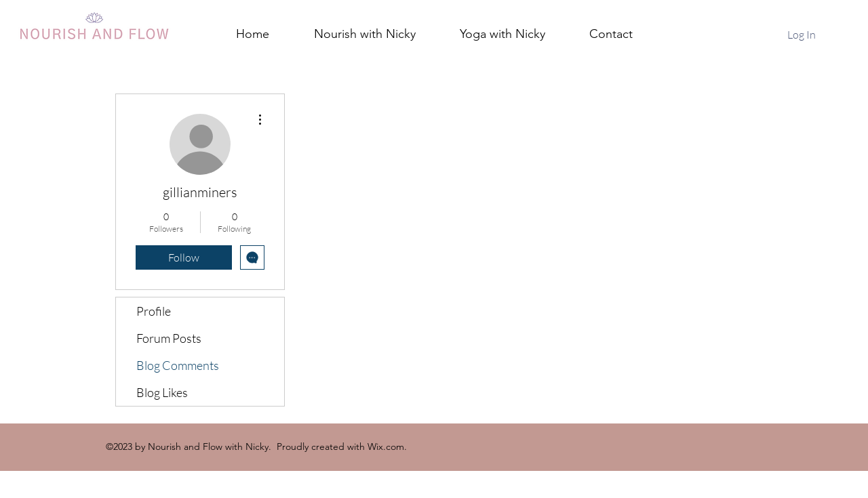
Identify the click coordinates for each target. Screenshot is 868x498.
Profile (154, 311)
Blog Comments (178, 365)
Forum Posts (169, 338)
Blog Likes (162, 392)
